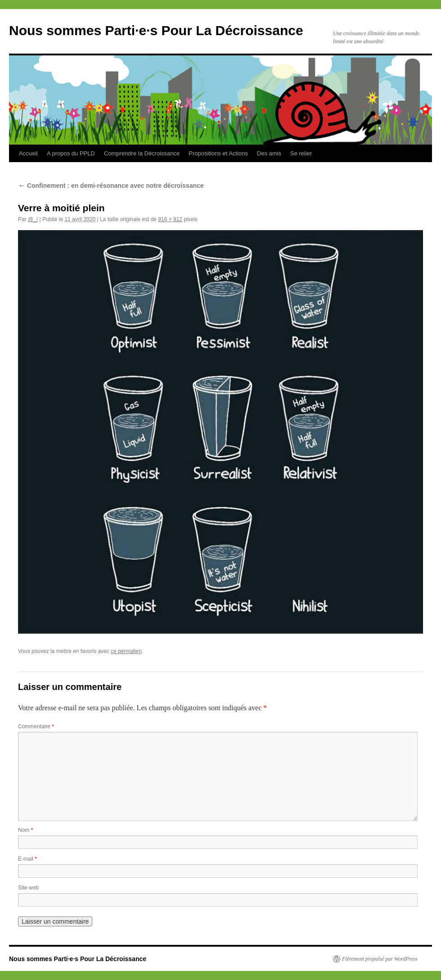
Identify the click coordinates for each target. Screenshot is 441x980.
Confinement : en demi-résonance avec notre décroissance (111, 186)
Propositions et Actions (218, 153)
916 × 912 (170, 219)
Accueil (28, 153)
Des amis (269, 153)
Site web (28, 888)
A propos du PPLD (71, 153)
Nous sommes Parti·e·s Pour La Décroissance (156, 30)
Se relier (301, 153)
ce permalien (126, 651)
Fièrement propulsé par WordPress (380, 959)
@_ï (33, 219)
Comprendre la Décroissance (142, 153)
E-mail (27, 859)
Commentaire (36, 726)
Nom (25, 830)
